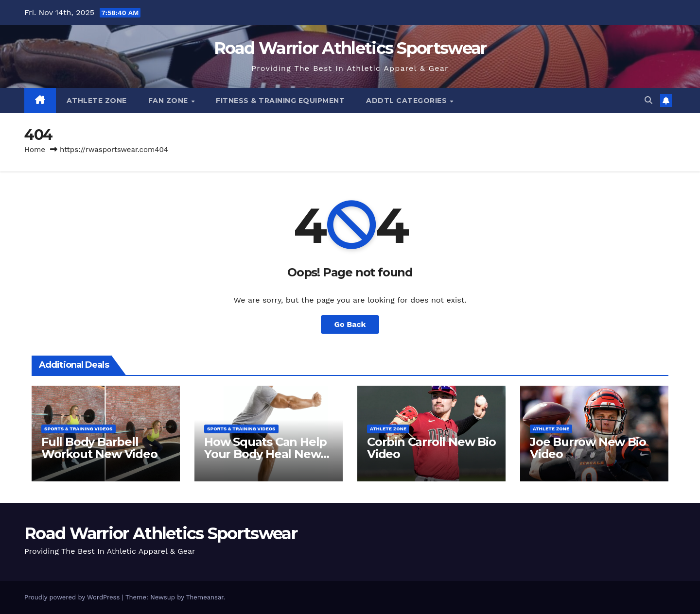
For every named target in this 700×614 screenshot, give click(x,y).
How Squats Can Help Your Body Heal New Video (265, 454)
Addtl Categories (408, 101)
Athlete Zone (97, 101)
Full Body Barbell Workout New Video (99, 448)
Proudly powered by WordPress (73, 597)
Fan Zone (169, 101)
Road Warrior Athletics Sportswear (350, 48)
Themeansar (205, 597)
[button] (648, 100)
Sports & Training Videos (79, 429)
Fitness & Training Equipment (280, 101)
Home (35, 150)
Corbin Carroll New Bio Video (431, 448)
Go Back (350, 324)
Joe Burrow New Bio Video (588, 448)
